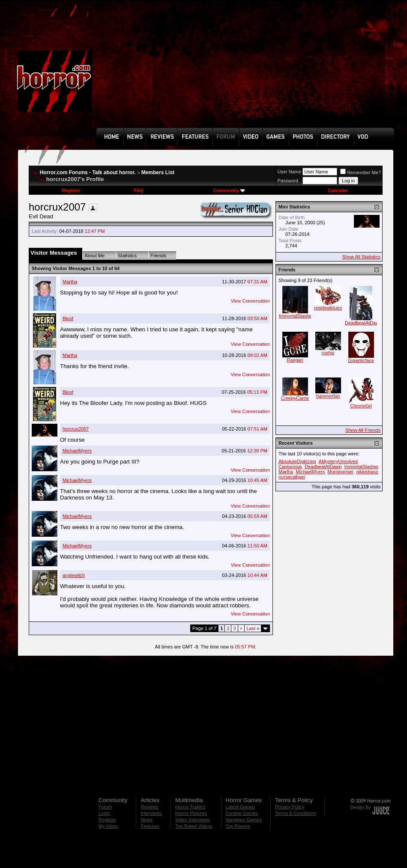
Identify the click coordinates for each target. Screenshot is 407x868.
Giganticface (361, 360)
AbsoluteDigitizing (297, 461)
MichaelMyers (77, 451)
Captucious (290, 467)
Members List (158, 172)
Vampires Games (244, 820)
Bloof (68, 318)
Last (253, 628)
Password (288, 181)
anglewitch (74, 575)
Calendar (338, 190)
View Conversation (250, 301)
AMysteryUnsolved (338, 461)
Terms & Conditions (295, 813)
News (147, 820)
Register (71, 190)
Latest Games (240, 807)
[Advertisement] (154, 70)
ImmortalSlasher (296, 316)
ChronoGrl (361, 406)
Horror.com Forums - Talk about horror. (88, 172)
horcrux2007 (76, 429)
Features (150, 826)
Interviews (151, 813)
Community (229, 190)
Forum (105, 807)
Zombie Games (242, 813)
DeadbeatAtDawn (363, 323)
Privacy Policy (290, 807)
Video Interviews (193, 820)
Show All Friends (363, 430)
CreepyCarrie (295, 398)
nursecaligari (292, 477)
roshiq (328, 353)
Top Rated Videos (194, 826)
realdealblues (328, 308)
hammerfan (328, 396)
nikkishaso (367, 472)
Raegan (295, 360)
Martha (70, 282)
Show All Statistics (361, 257)
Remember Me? (361, 172)
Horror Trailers (190, 807)
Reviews (150, 807)
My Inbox (108, 826)
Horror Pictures (191, 813)
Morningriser (340, 472)
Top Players (238, 826)
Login (104, 813)
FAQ (139, 190)
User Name (290, 172)
